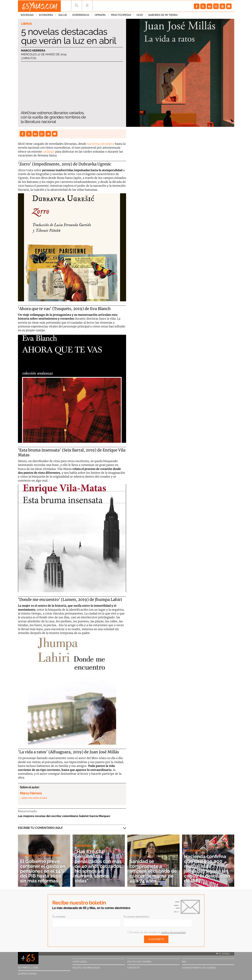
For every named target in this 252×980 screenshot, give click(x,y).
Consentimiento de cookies (199, 968)
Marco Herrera (33, 51)
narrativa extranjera (101, 144)
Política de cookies (139, 962)
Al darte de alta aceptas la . (157, 932)
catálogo (49, 152)
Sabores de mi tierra (163, 15)
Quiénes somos (27, 974)
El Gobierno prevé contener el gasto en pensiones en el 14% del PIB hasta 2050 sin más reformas (42, 869)
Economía (46, 15)
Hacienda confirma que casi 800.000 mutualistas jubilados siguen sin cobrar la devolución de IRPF (208, 869)
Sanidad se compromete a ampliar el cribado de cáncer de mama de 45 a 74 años (153, 871)
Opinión (100, 15)
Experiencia (81, 15)
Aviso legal (80, 962)
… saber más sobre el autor (34, 798)
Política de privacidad (86, 968)
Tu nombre (59, 917)
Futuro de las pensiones (40, 851)
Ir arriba (223, 954)
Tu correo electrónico (136, 917)
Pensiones (83, 846)
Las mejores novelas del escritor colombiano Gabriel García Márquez (64, 816)
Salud (63, 15)
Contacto (134, 968)
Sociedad (27, 15)
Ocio (140, 15)
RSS (184, 962)
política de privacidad (173, 932)
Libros (26, 24)
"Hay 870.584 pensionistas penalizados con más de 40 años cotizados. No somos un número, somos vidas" (99, 866)
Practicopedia (121, 15)
